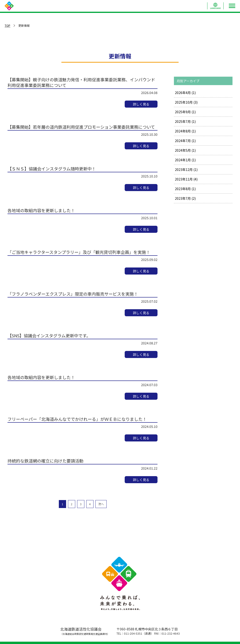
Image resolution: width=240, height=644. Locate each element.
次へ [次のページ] (101, 504)
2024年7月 (185, 141)
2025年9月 (185, 112)
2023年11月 (186, 179)
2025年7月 (185, 121)
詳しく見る (141, 104)
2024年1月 (185, 160)
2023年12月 (186, 169)
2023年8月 (185, 189)
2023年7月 (185, 198)
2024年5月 (185, 150)
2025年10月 (186, 102)
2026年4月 (185, 93)
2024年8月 (185, 131)
